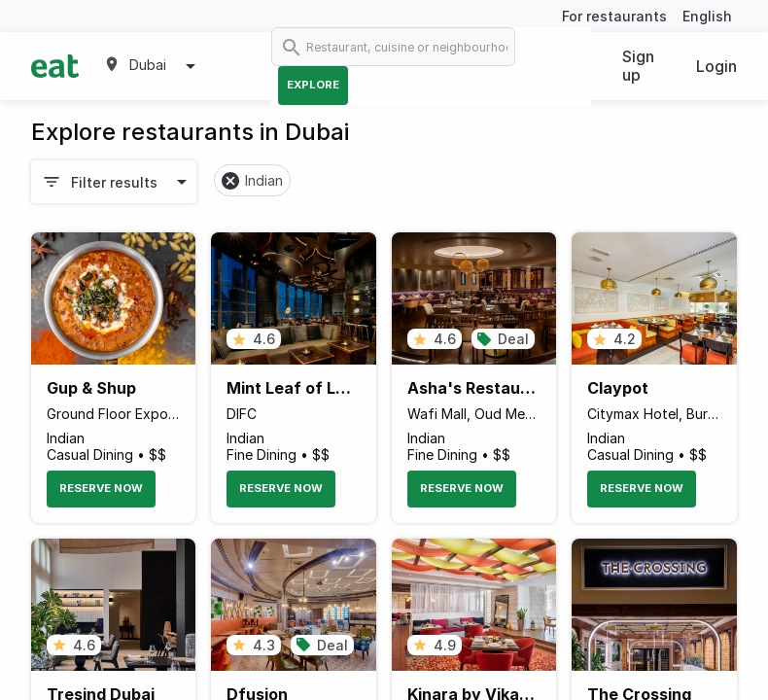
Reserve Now (101, 488)
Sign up (638, 66)
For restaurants (614, 16)
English (707, 16)
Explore (313, 85)
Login (716, 66)
